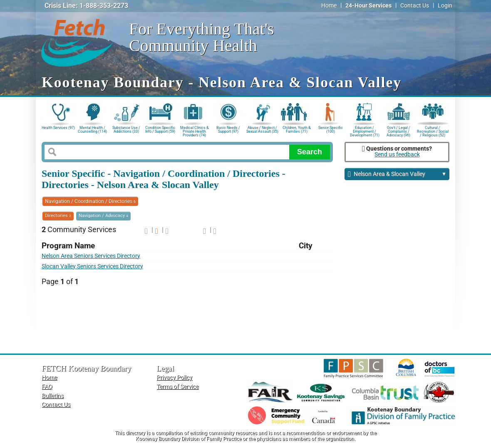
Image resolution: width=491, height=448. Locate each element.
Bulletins (53, 396)
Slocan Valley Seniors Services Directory (92, 266)
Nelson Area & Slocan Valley (397, 174)
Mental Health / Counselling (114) (92, 130)
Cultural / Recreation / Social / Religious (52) (433, 131)
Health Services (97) (58, 128)
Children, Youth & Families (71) (297, 130)
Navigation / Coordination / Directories (90, 201)
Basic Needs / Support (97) (228, 130)
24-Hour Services (368, 6)
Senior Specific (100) (331, 130)
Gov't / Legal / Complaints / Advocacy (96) (398, 131)
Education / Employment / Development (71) (365, 131)
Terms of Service (177, 387)
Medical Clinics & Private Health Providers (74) (195, 131)
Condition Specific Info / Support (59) (160, 130)
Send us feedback (397, 155)
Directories (58, 216)
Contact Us (415, 6)
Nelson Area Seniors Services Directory (91, 256)
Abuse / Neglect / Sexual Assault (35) (262, 130)
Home (329, 6)
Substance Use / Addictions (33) (126, 130)
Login (445, 6)
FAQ (47, 387)
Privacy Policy (174, 377)
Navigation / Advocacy (103, 216)
